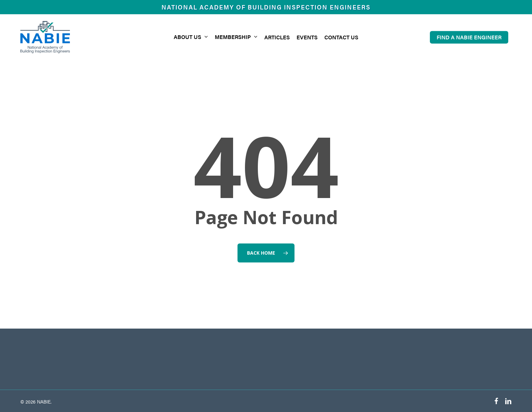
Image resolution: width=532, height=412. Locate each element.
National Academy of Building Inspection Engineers (266, 7)
